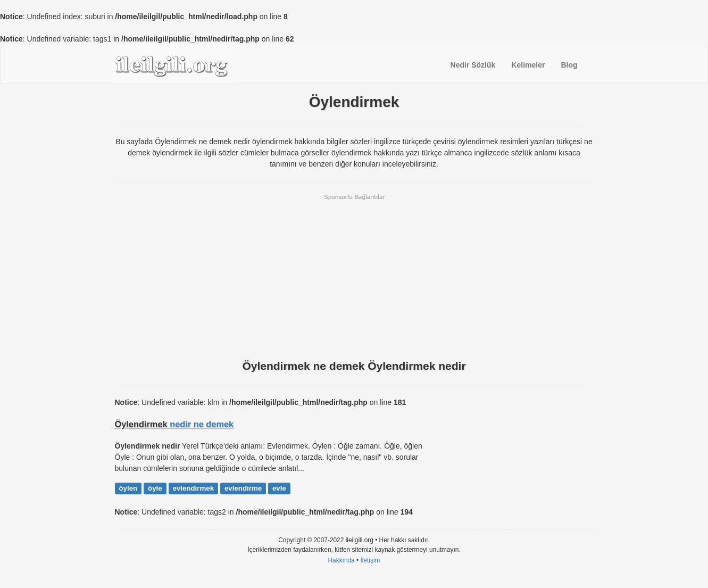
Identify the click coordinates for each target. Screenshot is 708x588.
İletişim (370, 560)
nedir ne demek (202, 424)
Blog (569, 65)
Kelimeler (528, 65)
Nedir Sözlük (473, 65)
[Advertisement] (354, 276)
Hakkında (341, 560)
